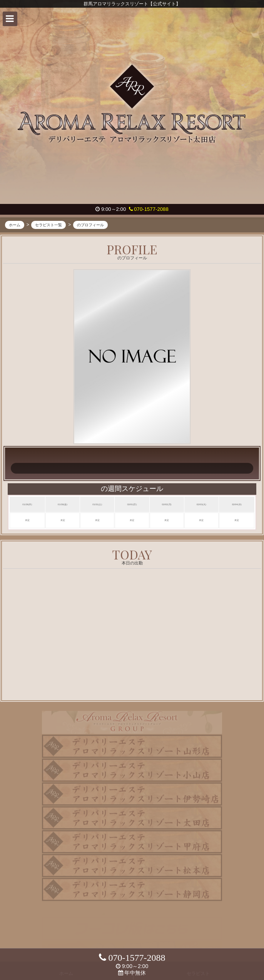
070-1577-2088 (149, 209)
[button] (10, 19)
